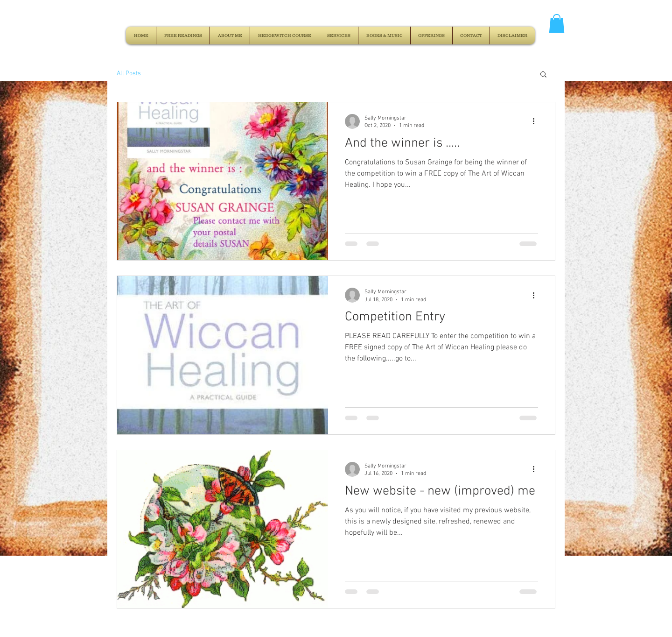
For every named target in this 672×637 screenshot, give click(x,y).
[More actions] (537, 121)
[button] (557, 24)
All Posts (129, 74)
